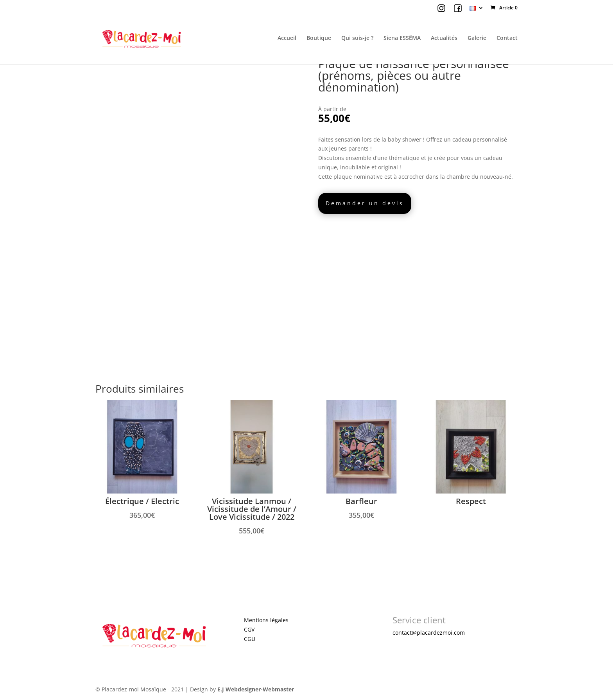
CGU (250, 639)
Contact (507, 38)
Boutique (319, 38)
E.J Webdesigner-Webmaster (256, 689)
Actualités (444, 38)
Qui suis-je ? (357, 38)
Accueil (287, 38)
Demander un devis (365, 203)
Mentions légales (266, 620)
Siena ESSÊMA (402, 38)
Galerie (477, 38)
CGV (249, 629)
